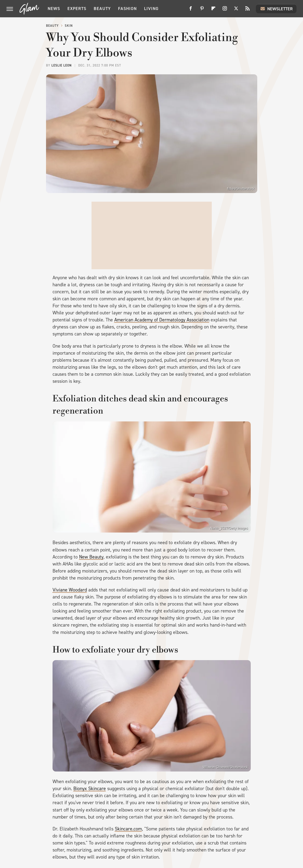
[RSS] (247, 10)
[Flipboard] (213, 10)
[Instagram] (225, 10)
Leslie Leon (62, 65)
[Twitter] (236, 10)
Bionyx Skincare (90, 789)
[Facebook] (191, 10)
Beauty (102, 9)
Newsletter (276, 9)
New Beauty (91, 557)
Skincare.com (128, 829)
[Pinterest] (202, 10)
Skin (69, 26)
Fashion (127, 9)
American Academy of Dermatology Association (162, 320)
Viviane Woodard (70, 590)
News (54, 9)
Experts (77, 9)
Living (151, 9)
